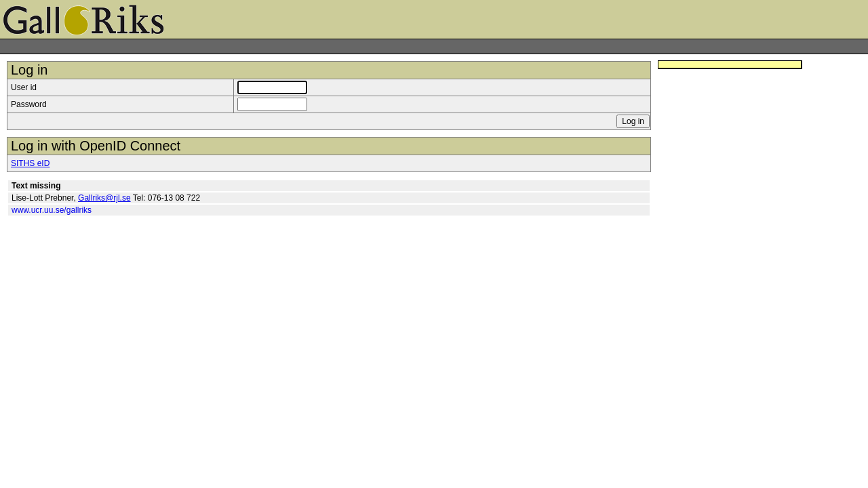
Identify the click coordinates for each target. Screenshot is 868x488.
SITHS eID (30, 163)
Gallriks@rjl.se (104, 198)
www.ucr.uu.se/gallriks (52, 210)
